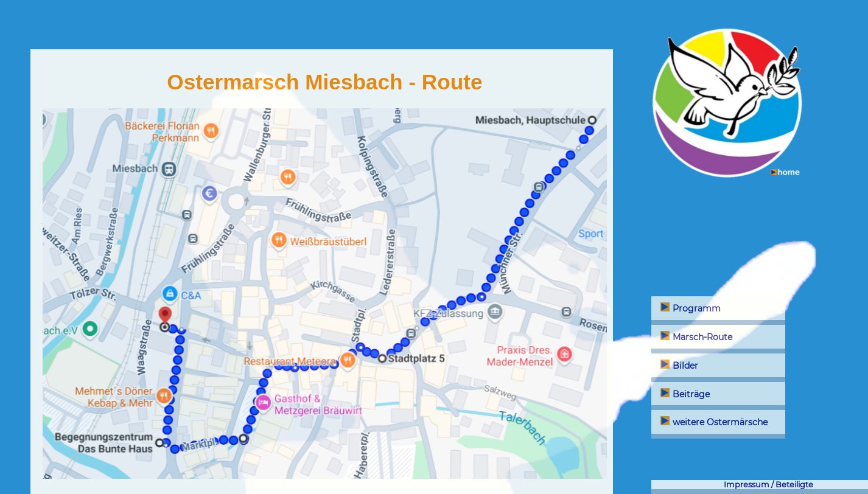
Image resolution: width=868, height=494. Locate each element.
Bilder (679, 366)
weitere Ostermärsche (714, 422)
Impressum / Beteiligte (768, 485)
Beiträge (685, 394)
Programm (691, 308)
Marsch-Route (696, 337)
